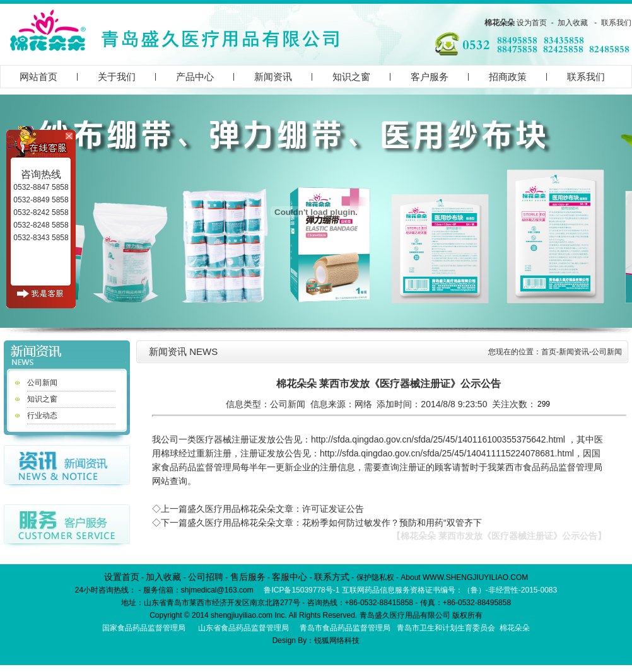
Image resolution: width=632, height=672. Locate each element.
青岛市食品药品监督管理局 (345, 628)
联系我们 (616, 23)
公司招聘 (206, 577)
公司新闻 (42, 383)
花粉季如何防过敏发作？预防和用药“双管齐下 (392, 523)
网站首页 (38, 77)
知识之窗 (351, 77)
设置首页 (122, 577)
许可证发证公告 (333, 509)
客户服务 (430, 77)
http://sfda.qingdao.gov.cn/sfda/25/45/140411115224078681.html (447, 453)
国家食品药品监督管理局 (144, 628)
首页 (549, 352)
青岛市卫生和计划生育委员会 (446, 628)
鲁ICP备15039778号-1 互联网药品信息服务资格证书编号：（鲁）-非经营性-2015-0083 (410, 590)
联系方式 (332, 577)
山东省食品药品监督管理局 (243, 628)
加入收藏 (573, 23)
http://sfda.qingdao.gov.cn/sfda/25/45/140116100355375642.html (438, 439)
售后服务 (248, 577)
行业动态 (42, 415)
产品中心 (195, 77)
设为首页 (532, 23)
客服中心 (290, 577)
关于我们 (117, 77)
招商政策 (508, 77)
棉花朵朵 (500, 23)
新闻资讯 (273, 77)
